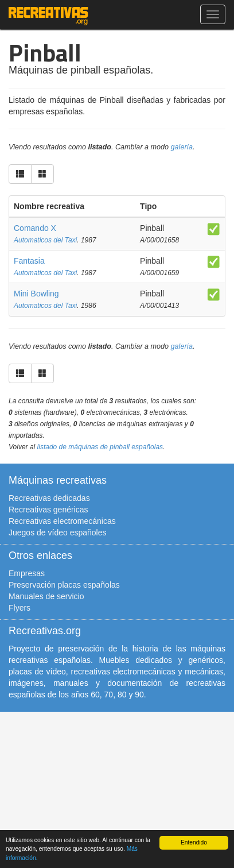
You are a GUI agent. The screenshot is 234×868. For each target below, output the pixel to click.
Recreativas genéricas (48, 510)
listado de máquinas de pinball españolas (100, 447)
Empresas (27, 573)
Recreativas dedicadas (49, 498)
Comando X (35, 228)
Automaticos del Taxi (45, 240)
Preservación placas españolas (64, 585)
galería (182, 147)
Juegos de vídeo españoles (57, 533)
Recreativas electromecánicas (62, 521)
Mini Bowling (36, 294)
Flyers (19, 608)
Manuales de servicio (46, 596)
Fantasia (29, 261)
